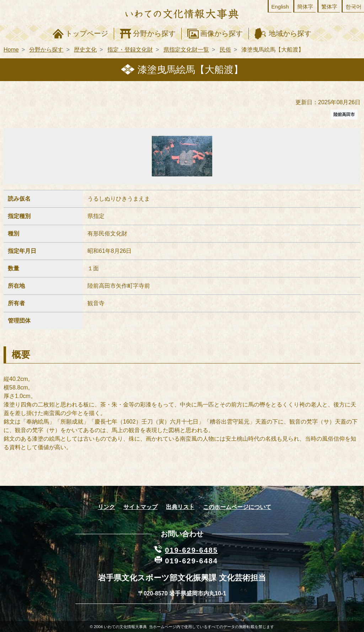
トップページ (87, 33)
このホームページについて (237, 507)
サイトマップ (140, 507)
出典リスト (180, 507)
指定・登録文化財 (130, 50)
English (280, 7)
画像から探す (221, 33)
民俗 (225, 50)
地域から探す (290, 33)
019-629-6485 (191, 550)
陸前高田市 (344, 115)
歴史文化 (85, 50)
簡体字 (305, 7)
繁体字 (329, 7)
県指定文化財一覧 (186, 50)
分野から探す (154, 33)
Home (11, 50)
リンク (106, 507)
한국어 (354, 7)
